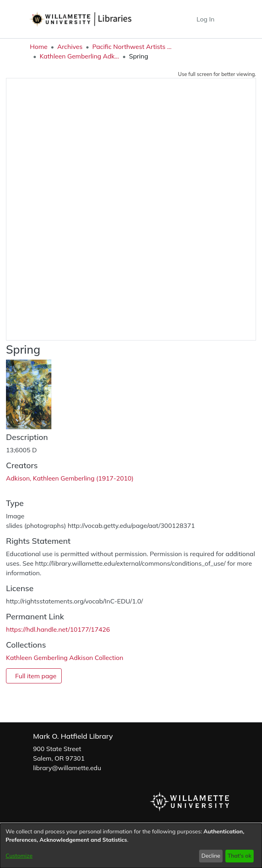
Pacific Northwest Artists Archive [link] (132, 47)
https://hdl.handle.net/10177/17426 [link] (58, 629)
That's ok (239, 856)
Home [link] (39, 47)
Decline (211, 856)
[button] (176, 19)
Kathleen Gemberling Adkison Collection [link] (79, 56)
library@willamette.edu (67, 768)
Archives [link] (70, 47)
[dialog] (131, 846)
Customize (19, 856)
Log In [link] (206, 19)
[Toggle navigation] (227, 19)
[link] (65, 658)
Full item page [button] (36, 676)
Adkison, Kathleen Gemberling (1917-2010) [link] (70, 478)
